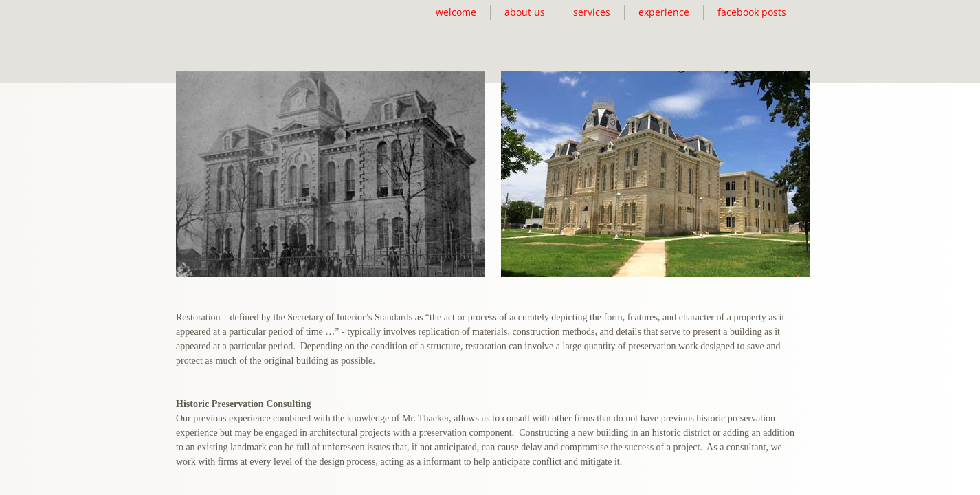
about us (525, 12)
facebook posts (752, 12)
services (592, 12)
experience (664, 12)
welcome (456, 12)
